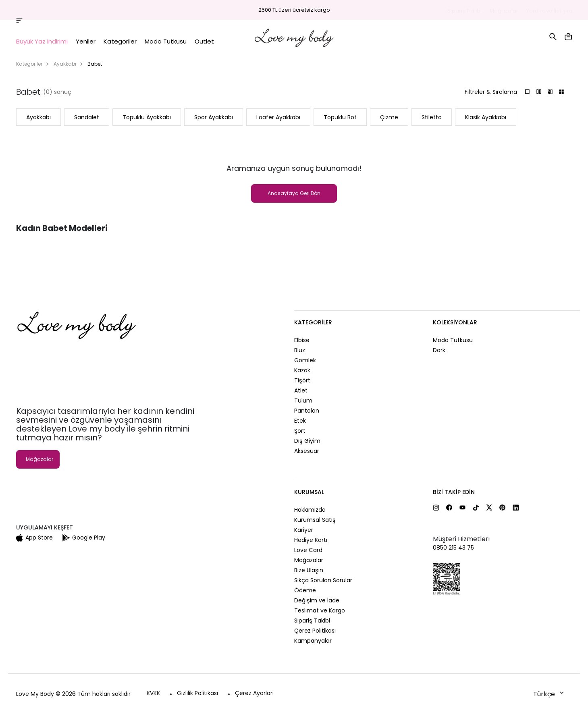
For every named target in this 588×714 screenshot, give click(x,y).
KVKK (153, 693)
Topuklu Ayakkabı (147, 117)
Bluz (300, 350)
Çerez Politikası (315, 631)
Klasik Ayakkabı (486, 117)
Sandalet (87, 117)
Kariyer (304, 530)
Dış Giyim (307, 441)
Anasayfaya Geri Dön (294, 193)
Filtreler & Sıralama (491, 92)
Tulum (303, 401)
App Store (34, 538)
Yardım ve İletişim (549, 11)
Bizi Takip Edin (454, 492)
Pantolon (307, 411)
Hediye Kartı (311, 540)
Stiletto (432, 117)
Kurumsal (309, 492)
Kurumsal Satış (315, 520)
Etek (300, 421)
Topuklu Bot (340, 117)
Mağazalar (504, 11)
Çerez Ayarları (254, 693)
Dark (439, 350)
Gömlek (305, 360)
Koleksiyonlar (455, 322)
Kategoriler (29, 64)
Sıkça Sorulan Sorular (323, 580)
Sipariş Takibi (464, 11)
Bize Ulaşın (309, 570)
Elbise (302, 340)
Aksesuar (307, 451)
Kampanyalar (313, 641)
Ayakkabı (65, 64)
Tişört (302, 380)
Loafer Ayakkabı (278, 117)
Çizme (389, 117)
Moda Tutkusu (453, 340)
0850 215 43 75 (453, 548)
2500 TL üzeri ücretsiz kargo (294, 10)
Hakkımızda (310, 510)
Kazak (302, 370)
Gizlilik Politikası (197, 693)
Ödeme (305, 590)
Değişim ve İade (317, 600)
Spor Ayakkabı (214, 117)
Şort (300, 431)
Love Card (308, 550)
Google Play (84, 538)
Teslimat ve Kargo (320, 610)
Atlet (301, 390)
